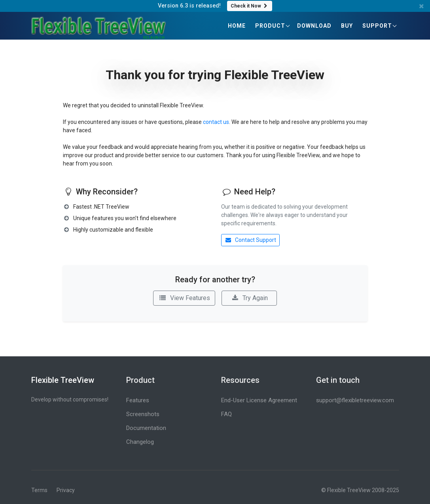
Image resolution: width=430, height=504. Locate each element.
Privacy (66, 490)
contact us (216, 122)
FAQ (226, 414)
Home (237, 26)
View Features (184, 298)
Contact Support (251, 240)
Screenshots (143, 414)
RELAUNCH (154, 38)
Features (138, 400)
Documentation (146, 428)
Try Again (249, 298)
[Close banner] (422, 6)
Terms (39, 490)
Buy (347, 26)
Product (270, 26)
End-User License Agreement (259, 400)
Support (377, 26)
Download (314, 26)
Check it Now (250, 6)
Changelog (140, 442)
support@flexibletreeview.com (355, 400)
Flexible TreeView (63, 380)
